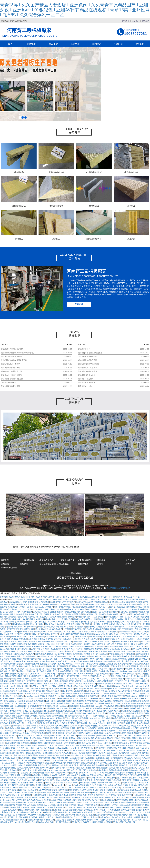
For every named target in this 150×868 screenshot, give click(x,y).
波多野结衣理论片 (77, 604)
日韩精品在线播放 (117, 679)
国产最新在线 (37, 609)
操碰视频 (125, 711)
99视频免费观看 (98, 733)
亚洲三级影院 (13, 810)
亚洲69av (88, 674)
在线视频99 (111, 778)
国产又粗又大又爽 (23, 768)
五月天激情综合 (22, 691)
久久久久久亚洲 (91, 642)
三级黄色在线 (57, 800)
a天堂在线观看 (100, 738)
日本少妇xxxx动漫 (137, 807)
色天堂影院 (106, 612)
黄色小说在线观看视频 (88, 684)
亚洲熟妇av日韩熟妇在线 (138, 785)
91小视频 (19, 689)
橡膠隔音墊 (25, 547)
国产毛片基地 (142, 666)
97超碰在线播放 (41, 689)
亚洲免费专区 (133, 659)
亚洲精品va (4, 788)
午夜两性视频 (21, 815)
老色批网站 (92, 736)
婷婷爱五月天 (10, 703)
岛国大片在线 (120, 802)
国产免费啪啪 (140, 773)
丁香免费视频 (127, 760)
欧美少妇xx (102, 736)
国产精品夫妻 (142, 736)
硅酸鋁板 (5, 564)
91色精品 (53, 686)
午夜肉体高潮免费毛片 (63, 624)
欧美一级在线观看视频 (45, 810)
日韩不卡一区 (78, 748)
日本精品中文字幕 (15, 711)
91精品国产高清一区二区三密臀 (116, 629)
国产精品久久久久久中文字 (122, 817)
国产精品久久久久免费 (28, 770)
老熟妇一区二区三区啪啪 (106, 745)
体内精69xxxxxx (126, 671)
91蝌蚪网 (97, 698)
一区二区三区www (113, 721)
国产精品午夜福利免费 (141, 649)
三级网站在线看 (9, 691)
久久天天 (99, 743)
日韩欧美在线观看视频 (61, 711)
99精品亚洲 (127, 698)
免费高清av (82, 679)
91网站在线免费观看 (113, 733)
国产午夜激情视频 (129, 666)
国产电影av (64, 793)
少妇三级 (83, 676)
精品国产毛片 (109, 802)
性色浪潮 (82, 622)
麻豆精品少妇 (107, 614)
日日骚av (17, 612)
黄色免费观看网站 (64, 703)
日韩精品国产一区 (101, 689)
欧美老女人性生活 (93, 691)
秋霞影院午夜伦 (30, 599)
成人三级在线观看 (13, 807)
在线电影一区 (137, 698)
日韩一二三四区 (80, 817)
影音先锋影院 (105, 674)
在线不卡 (57, 659)
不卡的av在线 (129, 654)
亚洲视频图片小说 (53, 696)
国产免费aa (61, 609)
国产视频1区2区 (99, 758)
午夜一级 (136, 815)
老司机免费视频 (56, 736)
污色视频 (94, 726)
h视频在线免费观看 (122, 642)
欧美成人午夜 (17, 637)
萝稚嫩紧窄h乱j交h (27, 629)
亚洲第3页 (21, 731)
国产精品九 (86, 800)
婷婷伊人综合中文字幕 (108, 820)
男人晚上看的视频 (128, 810)
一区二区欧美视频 (21, 817)
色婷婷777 (59, 760)
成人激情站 (103, 726)
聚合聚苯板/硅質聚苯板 (50, 564)
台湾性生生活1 (115, 602)
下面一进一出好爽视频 (117, 604)
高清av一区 (126, 812)
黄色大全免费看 (16, 659)
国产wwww (58, 656)
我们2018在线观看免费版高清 (82, 634)
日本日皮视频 (29, 741)
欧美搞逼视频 (131, 607)
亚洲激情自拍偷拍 (97, 775)
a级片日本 (50, 760)
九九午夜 (146, 664)
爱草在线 (6, 758)
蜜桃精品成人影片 (91, 810)
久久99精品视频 (92, 639)
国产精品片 (40, 624)
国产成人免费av (110, 750)
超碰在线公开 (120, 644)
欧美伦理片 (37, 775)
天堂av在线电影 (20, 820)
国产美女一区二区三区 (40, 686)
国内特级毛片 (56, 713)
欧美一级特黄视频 (61, 738)
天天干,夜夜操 (56, 773)
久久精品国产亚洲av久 (104, 627)
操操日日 (84, 778)
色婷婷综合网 (11, 674)
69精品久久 (128, 758)
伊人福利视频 (98, 790)
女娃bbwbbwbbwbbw (64, 748)
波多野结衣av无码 (91, 651)
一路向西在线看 (27, 619)
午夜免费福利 (122, 599)
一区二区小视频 (99, 721)
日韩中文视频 (134, 684)
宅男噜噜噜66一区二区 (64, 642)
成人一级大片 (22, 651)
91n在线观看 (13, 607)
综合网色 (34, 790)
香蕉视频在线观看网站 (32, 765)
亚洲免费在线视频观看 (81, 822)
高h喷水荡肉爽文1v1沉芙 (113, 693)
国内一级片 (25, 748)
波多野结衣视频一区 (106, 619)
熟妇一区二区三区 (37, 607)
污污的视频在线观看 (130, 755)
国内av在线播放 (9, 795)
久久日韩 (38, 785)
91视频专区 (7, 733)
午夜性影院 (108, 661)
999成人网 (25, 728)
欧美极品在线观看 (13, 728)
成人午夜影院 (85, 783)
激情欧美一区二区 (61, 810)
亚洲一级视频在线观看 (114, 758)
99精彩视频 (82, 617)
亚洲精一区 (97, 612)
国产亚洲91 (94, 763)
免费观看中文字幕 (30, 659)
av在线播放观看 (107, 686)
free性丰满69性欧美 (35, 651)
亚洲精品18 (137, 780)
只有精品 (102, 671)
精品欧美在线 (77, 795)
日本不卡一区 (130, 822)
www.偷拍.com (95, 718)
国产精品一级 (50, 731)
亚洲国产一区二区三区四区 (69, 676)
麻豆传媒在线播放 (135, 738)
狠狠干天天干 (96, 706)
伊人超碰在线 (44, 602)
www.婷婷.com (60, 770)
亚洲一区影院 (112, 736)
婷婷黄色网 (22, 676)
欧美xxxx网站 (20, 622)
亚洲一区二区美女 (61, 778)
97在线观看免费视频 (30, 755)
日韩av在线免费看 (80, 696)
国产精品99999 (29, 718)
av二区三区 (12, 669)
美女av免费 (17, 721)
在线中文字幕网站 (102, 649)
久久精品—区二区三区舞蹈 (134, 716)
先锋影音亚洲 (48, 738)
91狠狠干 (102, 609)
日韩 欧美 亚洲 (60, 750)
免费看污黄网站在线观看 (41, 758)
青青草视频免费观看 (30, 602)
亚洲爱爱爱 (133, 612)
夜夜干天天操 (93, 741)
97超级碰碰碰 (132, 731)
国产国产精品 (125, 768)
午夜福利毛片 (89, 748)
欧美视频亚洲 (133, 718)
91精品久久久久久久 (106, 642)
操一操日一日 (88, 716)
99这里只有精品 (93, 817)
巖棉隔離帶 (83, 564)
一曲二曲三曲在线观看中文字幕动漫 (122, 726)
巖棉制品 (5, 560)
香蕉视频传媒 (120, 773)
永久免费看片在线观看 (101, 755)
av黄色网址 (22, 674)
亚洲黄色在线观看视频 (88, 728)
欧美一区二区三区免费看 (19, 738)
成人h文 (11, 760)
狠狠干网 (50, 733)
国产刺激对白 (79, 669)
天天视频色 (18, 718)
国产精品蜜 (138, 721)
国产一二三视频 (84, 644)
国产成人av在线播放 (124, 624)
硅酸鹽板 (24, 564)
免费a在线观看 (45, 721)
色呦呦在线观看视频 (81, 785)
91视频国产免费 (139, 760)
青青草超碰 (127, 637)
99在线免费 (59, 637)
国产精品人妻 (116, 698)
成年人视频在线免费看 (125, 800)
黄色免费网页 (56, 693)
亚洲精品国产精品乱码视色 (49, 627)
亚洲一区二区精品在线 (116, 713)
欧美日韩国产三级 (13, 743)
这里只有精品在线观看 (101, 666)
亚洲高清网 (82, 736)
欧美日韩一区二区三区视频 (135, 646)
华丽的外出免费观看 (59, 765)
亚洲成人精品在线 (13, 619)
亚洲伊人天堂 (10, 689)
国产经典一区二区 (121, 627)
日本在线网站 (26, 713)
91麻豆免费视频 (58, 815)
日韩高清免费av (130, 661)
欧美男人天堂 (71, 609)
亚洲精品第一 (124, 765)
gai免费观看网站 (73, 763)
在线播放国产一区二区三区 (25, 681)
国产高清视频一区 (101, 716)
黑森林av (41, 639)
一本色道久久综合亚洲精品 (95, 664)
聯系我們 (146, 21)
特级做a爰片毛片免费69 (135, 696)
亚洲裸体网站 (71, 666)
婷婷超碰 (136, 671)
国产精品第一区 (12, 693)
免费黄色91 (19, 797)
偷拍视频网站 (101, 765)
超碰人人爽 (109, 807)
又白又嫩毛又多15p (54, 701)
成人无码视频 (8, 612)
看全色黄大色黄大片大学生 (72, 649)
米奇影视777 (41, 718)
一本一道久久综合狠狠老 (119, 689)
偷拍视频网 (108, 822)
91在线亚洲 (135, 617)
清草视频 (52, 689)
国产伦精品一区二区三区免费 (84, 750)
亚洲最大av (7, 755)
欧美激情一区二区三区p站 (135, 669)
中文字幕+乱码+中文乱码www (124, 741)
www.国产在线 (63, 599)
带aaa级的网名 (132, 802)
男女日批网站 (85, 656)
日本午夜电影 (116, 755)
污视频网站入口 (127, 721)
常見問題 (118, 44)
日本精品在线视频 (70, 736)
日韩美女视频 (20, 701)
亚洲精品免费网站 (43, 681)
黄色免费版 (46, 800)
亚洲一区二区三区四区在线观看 (43, 748)
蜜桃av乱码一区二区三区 (44, 632)
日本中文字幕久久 (68, 602)
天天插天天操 (71, 733)
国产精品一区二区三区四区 (88, 773)
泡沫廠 (76, 547)
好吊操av (129, 763)
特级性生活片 (11, 642)
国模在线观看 (89, 649)
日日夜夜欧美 (20, 763)
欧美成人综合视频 (46, 822)
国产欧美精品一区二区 (59, 614)
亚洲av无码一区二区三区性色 (74, 639)
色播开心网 (128, 686)
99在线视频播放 (53, 728)
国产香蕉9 (35, 666)
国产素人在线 (86, 758)
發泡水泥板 (130, 560)
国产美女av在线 (113, 671)
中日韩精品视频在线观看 (19, 684)
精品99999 (65, 728)
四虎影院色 (107, 760)
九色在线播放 (115, 810)
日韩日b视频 (139, 644)
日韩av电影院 (115, 649)
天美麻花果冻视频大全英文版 (42, 807)
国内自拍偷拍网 (95, 637)
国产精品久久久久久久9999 (81, 721)
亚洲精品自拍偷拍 (105, 622)
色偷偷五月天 (42, 805)
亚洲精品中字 (18, 723)
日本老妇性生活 (50, 609)
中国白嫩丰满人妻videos (71, 693)
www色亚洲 (60, 731)
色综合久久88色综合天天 (53, 629)
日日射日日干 (74, 778)
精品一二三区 (36, 679)
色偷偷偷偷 (55, 793)
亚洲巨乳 (28, 797)
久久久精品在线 (105, 701)
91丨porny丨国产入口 (95, 659)
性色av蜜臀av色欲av (27, 810)
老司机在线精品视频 (72, 612)
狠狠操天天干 (8, 696)
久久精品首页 (143, 661)
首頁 (10, 44)
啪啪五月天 (77, 708)
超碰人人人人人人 (138, 768)
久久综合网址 (15, 750)
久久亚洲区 (85, 802)
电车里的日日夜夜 (13, 713)
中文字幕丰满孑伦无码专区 (138, 681)
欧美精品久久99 (106, 741)
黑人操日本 (50, 624)
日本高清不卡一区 (103, 669)
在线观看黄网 (13, 773)
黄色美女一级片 (120, 651)
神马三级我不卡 (138, 812)
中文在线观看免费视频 (85, 632)
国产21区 (61, 664)
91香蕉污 (137, 624)
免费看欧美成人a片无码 (68, 698)
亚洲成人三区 (126, 649)
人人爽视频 (19, 599)
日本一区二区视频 (42, 614)
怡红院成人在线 (140, 632)
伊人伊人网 (121, 750)
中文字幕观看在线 (116, 656)
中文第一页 (50, 637)
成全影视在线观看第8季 (107, 770)
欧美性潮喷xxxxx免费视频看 (133, 706)
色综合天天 (4, 684)
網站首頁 (126, 21)
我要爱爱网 (142, 775)
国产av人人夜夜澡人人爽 (108, 753)
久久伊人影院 (64, 634)
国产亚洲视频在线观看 (58, 617)
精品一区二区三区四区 (57, 666)
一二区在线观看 (63, 604)
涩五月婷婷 (15, 758)
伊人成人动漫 (71, 731)
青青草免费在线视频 (107, 639)
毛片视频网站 (123, 664)
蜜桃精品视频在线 (106, 651)
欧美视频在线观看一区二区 (92, 693)
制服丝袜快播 (49, 820)
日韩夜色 (74, 773)
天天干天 (141, 820)
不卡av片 (66, 721)
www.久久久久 (59, 785)
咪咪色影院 (58, 632)
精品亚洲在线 (80, 659)
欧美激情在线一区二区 (90, 812)
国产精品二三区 (106, 763)
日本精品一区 (24, 607)
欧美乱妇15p (84, 775)
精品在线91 (64, 790)
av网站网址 (36, 649)
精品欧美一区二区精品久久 (38, 617)
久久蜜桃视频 (25, 758)
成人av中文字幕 (97, 802)
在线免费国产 (88, 795)
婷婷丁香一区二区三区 (100, 654)
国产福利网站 (100, 748)
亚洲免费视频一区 (50, 654)
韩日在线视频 (73, 797)
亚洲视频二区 (15, 783)
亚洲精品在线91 (15, 602)
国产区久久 (28, 698)
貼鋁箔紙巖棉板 (85, 560)
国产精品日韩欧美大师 (59, 797)
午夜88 (60, 686)
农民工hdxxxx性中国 (16, 822)
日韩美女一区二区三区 (46, 644)
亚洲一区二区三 (45, 711)
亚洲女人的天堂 (90, 703)
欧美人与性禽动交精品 (112, 711)
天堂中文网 (69, 718)
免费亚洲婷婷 (11, 609)
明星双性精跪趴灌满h (23, 775)
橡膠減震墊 (34, 547)
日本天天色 (19, 760)
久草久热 (96, 674)
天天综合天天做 (45, 716)
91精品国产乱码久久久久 (97, 713)
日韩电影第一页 (121, 619)
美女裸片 (39, 654)
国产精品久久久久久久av (10, 661)
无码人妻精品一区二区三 (49, 634)
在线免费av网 (23, 642)
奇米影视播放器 (48, 642)
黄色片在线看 (121, 778)
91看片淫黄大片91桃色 (134, 679)
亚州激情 (67, 775)
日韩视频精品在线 (121, 684)
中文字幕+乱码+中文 (54, 639)
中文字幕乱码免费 (79, 671)
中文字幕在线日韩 (116, 654)
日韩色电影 (17, 755)
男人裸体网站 (98, 629)
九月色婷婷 (82, 609)
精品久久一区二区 (114, 812)
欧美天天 (101, 708)
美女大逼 (39, 629)
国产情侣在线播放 (31, 706)
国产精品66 (96, 800)
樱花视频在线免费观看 (100, 602)
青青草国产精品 (136, 765)
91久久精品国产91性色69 (57, 622)
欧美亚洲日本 (59, 733)
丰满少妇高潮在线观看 (30, 656)
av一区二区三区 (29, 637)
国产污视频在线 (78, 703)
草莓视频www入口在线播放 (75, 820)
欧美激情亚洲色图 (129, 703)
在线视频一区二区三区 (24, 802)
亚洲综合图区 (79, 642)
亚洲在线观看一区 (52, 708)
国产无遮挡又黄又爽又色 (17, 617)
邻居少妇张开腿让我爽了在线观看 (52, 723)
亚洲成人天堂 (116, 666)
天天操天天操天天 (75, 716)
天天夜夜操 (31, 805)
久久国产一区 (104, 607)
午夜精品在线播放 (50, 604)
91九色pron (31, 815)
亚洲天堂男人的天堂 (34, 604)
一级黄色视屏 (13, 770)
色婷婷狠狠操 (18, 741)
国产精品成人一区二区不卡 (77, 770)
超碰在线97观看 (115, 795)
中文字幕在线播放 (31, 723)
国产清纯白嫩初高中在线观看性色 (40, 778)
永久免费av (144, 718)
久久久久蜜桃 (141, 788)
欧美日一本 (74, 728)
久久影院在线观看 (101, 681)
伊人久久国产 (88, 689)
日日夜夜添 (40, 783)
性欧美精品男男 (9, 802)
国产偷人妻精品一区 (59, 716)
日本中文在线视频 (70, 743)
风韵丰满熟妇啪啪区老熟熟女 (23, 624)
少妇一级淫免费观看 (24, 795)
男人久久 (79, 689)
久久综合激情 (134, 711)
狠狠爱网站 (22, 778)
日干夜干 (140, 622)
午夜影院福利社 (79, 627)
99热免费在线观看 (82, 718)
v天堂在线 (41, 661)
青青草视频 (70, 723)
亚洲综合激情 (113, 632)
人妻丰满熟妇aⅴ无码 (137, 770)
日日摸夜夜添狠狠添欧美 (53, 743)
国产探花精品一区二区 (127, 736)
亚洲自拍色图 (63, 805)
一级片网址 (96, 624)
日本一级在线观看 (26, 632)
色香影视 (98, 760)
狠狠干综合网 (61, 644)
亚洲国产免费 (116, 723)
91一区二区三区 (62, 706)
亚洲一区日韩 (116, 676)
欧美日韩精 (116, 760)
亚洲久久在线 (72, 644)
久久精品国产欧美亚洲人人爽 (103, 644)
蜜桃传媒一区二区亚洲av (71, 758)
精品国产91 (20, 716)
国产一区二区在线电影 (124, 639)
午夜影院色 (117, 614)
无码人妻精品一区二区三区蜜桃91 (57, 651)
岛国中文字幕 (127, 795)
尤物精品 (30, 701)
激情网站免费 (103, 728)
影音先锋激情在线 (126, 632)
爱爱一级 (130, 644)
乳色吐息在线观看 (40, 698)
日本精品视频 (73, 622)
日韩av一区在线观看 (12, 656)
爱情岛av (72, 738)
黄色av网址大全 (14, 745)
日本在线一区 (86, 793)
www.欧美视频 (39, 696)
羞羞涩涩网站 (10, 805)
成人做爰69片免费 (108, 800)
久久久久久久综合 (34, 800)
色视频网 (44, 666)
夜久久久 (141, 674)
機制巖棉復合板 (46, 560)
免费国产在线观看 (141, 763)
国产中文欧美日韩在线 (136, 619)
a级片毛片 (49, 783)
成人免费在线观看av (8, 780)
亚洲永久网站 (70, 815)
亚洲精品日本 (53, 698)
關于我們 (32, 44)
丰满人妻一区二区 (85, 698)
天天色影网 (25, 807)
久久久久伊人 (136, 693)
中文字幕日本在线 (133, 797)
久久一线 (106, 676)
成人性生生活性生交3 (38, 728)
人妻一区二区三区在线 (44, 750)
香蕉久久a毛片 (92, 671)
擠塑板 (41, 547)
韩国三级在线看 (82, 723)
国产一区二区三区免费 (118, 681)
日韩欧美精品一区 (62, 802)
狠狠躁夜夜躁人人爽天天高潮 (80, 790)
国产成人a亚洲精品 (118, 607)
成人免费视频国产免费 (18, 788)
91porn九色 (119, 686)
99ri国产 (103, 812)
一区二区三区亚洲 (24, 609)
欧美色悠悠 (93, 770)
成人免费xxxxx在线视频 (62, 671)
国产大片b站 (85, 654)
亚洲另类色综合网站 (87, 765)
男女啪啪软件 (47, 785)
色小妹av (69, 785)
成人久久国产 (82, 731)
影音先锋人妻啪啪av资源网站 (28, 664)
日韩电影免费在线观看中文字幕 (85, 619)
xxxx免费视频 (33, 780)
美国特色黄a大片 (118, 669)
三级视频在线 (112, 664)
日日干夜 (88, 624)
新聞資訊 (97, 44)
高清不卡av (82, 713)
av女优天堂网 (73, 765)
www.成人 (29, 696)
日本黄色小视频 (70, 632)
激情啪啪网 (72, 617)
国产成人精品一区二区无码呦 (130, 753)
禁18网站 (26, 679)
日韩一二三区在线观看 (96, 617)
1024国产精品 (57, 775)
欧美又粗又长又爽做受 (97, 731)
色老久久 (109, 708)
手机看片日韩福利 (31, 822)
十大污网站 (130, 773)
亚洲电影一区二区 (46, 656)
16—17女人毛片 (103, 679)
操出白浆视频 (142, 676)
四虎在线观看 (108, 785)
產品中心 (53, 44)
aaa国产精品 (75, 802)
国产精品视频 (86, 612)
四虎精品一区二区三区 (100, 656)
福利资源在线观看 (81, 637)
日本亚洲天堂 (118, 661)
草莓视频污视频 (36, 684)
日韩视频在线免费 (95, 676)
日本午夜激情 (21, 800)
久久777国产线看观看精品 (48, 790)
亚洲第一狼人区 (93, 780)
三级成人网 (60, 820)
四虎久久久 (124, 612)
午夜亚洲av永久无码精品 (84, 681)
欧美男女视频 (123, 770)
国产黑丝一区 (10, 815)
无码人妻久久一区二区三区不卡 (120, 634)
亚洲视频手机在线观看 (18, 644)
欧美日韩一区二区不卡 (11, 748)
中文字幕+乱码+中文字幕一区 (96, 604)
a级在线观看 (74, 706)
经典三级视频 (19, 696)
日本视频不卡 (104, 810)
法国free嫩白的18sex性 (52, 753)
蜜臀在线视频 (141, 733)
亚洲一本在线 (132, 604)
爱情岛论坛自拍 (119, 763)
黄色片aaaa (143, 778)
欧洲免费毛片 (44, 793)
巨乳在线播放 (79, 701)
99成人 (110, 738)
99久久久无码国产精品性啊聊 (56, 646)
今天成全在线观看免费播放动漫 (91, 797)
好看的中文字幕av (28, 750)
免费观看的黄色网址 (105, 684)
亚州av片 (35, 634)
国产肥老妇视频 (77, 651)
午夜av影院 (7, 741)
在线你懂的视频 (104, 723)
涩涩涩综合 (78, 760)
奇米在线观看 (118, 701)
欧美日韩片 (46, 775)
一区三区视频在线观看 (132, 701)
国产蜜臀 (76, 654)
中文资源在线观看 (29, 726)
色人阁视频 (88, 807)
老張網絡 (57, 547)
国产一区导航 (20, 708)
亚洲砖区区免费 (21, 793)
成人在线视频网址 (62, 726)
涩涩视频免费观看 (76, 810)
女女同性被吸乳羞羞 (23, 649)
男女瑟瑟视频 (12, 646)
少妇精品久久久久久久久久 (24, 654)
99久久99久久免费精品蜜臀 (96, 788)
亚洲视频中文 (55, 602)
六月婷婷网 (33, 639)
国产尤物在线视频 (59, 763)
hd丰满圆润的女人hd (47, 706)
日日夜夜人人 (117, 637)
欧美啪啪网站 (75, 793)
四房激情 (115, 612)
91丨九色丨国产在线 (64, 619)
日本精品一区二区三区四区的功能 (124, 805)
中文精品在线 (105, 817)
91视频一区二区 (124, 617)
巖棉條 (128, 564)
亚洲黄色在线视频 (84, 733)
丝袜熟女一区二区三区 (26, 669)
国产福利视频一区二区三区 (35, 760)
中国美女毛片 (92, 622)
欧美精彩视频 (39, 619)
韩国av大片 (69, 637)
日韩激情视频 (37, 743)
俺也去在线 (85, 763)
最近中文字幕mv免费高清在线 (74, 691)
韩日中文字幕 (119, 696)
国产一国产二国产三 (71, 656)
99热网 (71, 646)
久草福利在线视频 (44, 815)
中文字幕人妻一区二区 (37, 788)
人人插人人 (92, 679)
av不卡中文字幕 (35, 691)
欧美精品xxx (17, 733)
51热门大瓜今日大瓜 (27, 693)
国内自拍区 (7, 698)
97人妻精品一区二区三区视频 (38, 674)
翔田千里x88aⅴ (66, 696)
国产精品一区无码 (133, 750)
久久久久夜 (66, 753)
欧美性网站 (111, 599)
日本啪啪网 (49, 607)
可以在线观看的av (63, 780)
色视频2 (108, 797)
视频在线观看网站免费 (85, 738)
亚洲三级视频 (105, 805)
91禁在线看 (120, 745)
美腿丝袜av (105, 698)
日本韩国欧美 (42, 599)
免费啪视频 (42, 770)
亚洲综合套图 (69, 686)
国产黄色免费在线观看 (115, 646)
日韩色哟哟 (90, 627)
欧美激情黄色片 (50, 703)
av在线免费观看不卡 (29, 745)
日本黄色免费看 (46, 671)
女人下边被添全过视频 (79, 741)
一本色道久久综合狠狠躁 (112, 706)
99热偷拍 (74, 775)
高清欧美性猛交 (116, 793)
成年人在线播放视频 (8, 651)
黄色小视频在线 (35, 642)
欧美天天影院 (141, 748)
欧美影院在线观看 (44, 763)
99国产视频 (113, 815)
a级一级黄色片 (60, 607)
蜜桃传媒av (98, 661)
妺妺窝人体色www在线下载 (119, 691)
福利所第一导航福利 (113, 703)
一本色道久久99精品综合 (84, 646)
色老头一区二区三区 (30, 711)
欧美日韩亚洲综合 (120, 718)
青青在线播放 (32, 627)
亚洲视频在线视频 (39, 795)
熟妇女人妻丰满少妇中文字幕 (47, 669)
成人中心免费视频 (65, 654)
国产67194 (93, 723)
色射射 (94, 783)
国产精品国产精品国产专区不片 (41, 817)
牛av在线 (10, 718)
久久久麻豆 (39, 812)
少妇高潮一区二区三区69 (10, 666)
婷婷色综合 (45, 649)
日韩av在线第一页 (129, 676)
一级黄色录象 (57, 721)
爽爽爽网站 (56, 758)
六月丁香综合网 (135, 664)
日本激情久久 (116, 674)
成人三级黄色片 (40, 622)
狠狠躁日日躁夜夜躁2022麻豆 (115, 659)
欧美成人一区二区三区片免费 (34, 733)
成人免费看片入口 (63, 661)
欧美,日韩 (87, 711)
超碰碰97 (30, 785)
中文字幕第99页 (71, 679)
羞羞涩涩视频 (85, 706)
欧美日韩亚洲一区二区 (97, 778)
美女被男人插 (21, 805)
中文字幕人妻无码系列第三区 (62, 681)
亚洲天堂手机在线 (23, 686)
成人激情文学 (75, 726)
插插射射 (41, 708)
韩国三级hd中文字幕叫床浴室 (88, 805)
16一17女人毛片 (115, 783)
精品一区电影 (33, 793)
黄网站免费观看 (10, 676)
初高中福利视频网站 (71, 783)
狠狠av (41, 755)
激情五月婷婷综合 (109, 624)
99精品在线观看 (119, 708)
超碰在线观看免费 (128, 733)
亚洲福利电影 (109, 790)
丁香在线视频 (112, 748)
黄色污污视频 (131, 775)
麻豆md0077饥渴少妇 (101, 793)
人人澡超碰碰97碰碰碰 (35, 731)
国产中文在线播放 (92, 701)
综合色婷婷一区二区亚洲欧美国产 (29, 753)
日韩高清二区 (78, 624)
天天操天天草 (103, 783)
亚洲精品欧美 (75, 599)
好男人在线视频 (96, 785)
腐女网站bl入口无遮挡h (139, 790)
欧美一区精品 (97, 711)
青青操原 (82, 743)
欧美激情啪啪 (61, 689)
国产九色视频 (114, 768)
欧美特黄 (30, 614)
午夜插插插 (106, 637)
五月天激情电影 (66, 708)
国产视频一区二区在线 (74, 807)
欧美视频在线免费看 (100, 768)
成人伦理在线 (100, 646)
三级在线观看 (26, 743)
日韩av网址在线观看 (122, 807)
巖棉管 (100, 564)
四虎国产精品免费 (107, 773)
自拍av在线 (58, 783)
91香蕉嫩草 (32, 644)
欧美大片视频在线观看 (41, 713)
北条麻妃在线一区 (28, 783)
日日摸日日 (52, 805)
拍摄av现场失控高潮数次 (63, 817)
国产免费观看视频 (57, 679)
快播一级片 (68, 760)
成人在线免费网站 (133, 708)
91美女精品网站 (68, 659)
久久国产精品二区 (10, 731)
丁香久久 (104, 691)
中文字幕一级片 (6, 721)
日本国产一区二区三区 (98, 599)
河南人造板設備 (67, 547)
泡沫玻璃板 (64, 564)
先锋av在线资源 (20, 614)
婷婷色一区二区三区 (10, 632)
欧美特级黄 (134, 629)
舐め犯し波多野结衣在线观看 (82, 661)
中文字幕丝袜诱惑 (73, 768)
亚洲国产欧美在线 (129, 674)
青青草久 (30, 622)
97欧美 (69, 750)
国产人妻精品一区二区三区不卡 (66, 684)
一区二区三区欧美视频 (63, 822)
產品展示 (136, 21)
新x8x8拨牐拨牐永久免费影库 (133, 602)
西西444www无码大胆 (135, 651)
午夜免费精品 (56, 649)
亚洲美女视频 (112, 765)
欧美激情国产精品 (34, 676)
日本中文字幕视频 (58, 768)
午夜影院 (67, 629)
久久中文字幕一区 (7, 793)
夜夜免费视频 (10, 716)
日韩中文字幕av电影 (31, 721)
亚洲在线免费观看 (106, 696)
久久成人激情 (65, 795)
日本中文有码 (79, 664)
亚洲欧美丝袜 (17, 679)
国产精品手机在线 (75, 614)
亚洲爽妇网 (11, 753)
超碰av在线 (80, 815)
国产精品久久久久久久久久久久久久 (60, 788)
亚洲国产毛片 (141, 810)
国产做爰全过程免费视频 (88, 753)
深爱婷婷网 (60, 718)
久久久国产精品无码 (41, 612)
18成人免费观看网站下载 (86, 745)
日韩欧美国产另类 (136, 627)
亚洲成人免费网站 (120, 738)
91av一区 (35, 671)
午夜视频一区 (133, 778)
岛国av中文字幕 (24, 671)
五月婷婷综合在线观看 (17, 785)
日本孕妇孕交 (50, 619)
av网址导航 (90, 743)
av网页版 (45, 797)
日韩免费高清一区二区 (92, 614)
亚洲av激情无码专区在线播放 (80, 755)
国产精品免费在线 (137, 614)
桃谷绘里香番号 (128, 723)
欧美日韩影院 (98, 807)
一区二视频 (52, 599)
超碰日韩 (10, 627)
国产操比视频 (88, 760)
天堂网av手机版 (66, 627)
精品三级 (66, 773)
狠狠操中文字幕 (93, 820)
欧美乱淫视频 (93, 696)
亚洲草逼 (22, 604)
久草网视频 (130, 713)
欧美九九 (50, 770)
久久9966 (137, 758)
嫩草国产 (8, 624)
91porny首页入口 (101, 634)
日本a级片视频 (111, 617)
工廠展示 (75, 44)
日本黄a (127, 693)
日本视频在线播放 (25, 736)
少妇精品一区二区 (85, 666)
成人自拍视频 (17, 698)
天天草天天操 (128, 793)
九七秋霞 (71, 689)
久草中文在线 (27, 612)
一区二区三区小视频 (43, 741)
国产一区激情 (86, 768)
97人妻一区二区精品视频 (116, 731)
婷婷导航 (72, 805)
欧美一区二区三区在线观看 (20, 634)
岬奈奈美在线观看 (120, 743)
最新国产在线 (128, 783)
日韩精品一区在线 (116, 716)
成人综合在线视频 (121, 785)
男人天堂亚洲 (8, 820)
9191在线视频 (105, 780)
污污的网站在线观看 (8, 664)
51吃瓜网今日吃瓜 (43, 693)
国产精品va (17, 726)
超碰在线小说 (24, 790)
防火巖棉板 (49, 547)
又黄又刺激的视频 (128, 788)
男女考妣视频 (67, 701)
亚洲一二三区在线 (17, 706)
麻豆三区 (140, 726)
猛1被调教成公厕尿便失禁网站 (57, 755)
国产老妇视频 (90, 669)
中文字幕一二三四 (119, 797)
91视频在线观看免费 (35, 820)
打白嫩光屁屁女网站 (50, 676)
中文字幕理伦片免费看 (45, 726)
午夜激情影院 (8, 614)
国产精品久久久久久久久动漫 (124, 622)
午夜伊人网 (142, 607)
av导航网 (110, 609)
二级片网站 (116, 780)
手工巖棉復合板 (27, 560)
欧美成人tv (4, 602)
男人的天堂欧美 (76, 711)
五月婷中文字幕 (114, 788)
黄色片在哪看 (13, 790)
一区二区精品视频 (74, 812)
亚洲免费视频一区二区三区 (44, 802)
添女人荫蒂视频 (31, 716)
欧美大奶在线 (95, 686)
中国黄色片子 (31, 763)
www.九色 (35, 768)
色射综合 (43, 664)
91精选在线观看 (38, 646)
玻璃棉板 (101, 560)
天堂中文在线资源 (135, 743)
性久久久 (45, 679)
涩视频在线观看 (60, 812)
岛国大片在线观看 (82, 686)
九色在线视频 (48, 684)
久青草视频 (77, 800)
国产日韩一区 (21, 703)
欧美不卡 (99, 750)
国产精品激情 (136, 691)
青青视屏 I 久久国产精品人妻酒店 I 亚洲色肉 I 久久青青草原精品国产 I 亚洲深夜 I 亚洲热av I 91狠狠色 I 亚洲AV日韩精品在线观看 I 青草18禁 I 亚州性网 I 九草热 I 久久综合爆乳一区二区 (75, 10)
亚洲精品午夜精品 (83, 602)
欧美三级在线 (135, 642)
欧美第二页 (37, 797)
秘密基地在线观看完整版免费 (16, 639)
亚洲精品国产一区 (101, 795)
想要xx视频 (85, 726)
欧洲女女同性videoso (28, 661)
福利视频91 (52, 664)
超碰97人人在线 (140, 634)
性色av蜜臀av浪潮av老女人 (139, 599)
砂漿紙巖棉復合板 (9, 568)
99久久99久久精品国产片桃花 (11, 765)
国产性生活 (55, 674)
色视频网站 (138, 817)
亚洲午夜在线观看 (122, 790)
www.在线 (51, 718)
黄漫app (74, 753)
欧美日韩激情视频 (66, 669)
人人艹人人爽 (22, 780)
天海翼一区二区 (20, 627)
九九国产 (36, 736)
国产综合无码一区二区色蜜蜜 (126, 609)
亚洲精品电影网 (53, 795)
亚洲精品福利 (138, 795)
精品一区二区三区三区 (66, 745)
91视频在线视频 (97, 822)
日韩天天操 (46, 765)
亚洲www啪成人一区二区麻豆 (72, 674)
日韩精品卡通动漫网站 (60, 741)
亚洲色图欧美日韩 (57, 612)
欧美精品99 (49, 812)
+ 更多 (70, 344)
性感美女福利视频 (125, 815)
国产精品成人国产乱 (47, 780)
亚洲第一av (7, 726)
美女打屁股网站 (36, 738)
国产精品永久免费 (90, 708)
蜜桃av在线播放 (25, 646)
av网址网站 (108, 743)
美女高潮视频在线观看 (25, 812)
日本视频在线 (92, 609)
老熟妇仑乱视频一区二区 (127, 820)
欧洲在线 (85, 599)
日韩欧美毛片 (127, 780)
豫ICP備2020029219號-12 (118, 588)
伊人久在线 (90, 815)
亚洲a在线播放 (40, 701)
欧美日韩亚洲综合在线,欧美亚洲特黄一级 (82, 607)
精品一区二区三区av (45, 659)
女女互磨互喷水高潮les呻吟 (119, 728)
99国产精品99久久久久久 (52, 691)
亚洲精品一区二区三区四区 (115, 775)
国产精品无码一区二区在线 (81, 629)
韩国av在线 (50, 661)
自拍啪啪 (101, 703)
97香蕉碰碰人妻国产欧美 (29, 773)
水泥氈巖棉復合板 (67, 560)
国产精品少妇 (144, 659)
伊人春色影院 (29, 689)
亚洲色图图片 (44, 773)
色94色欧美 (141, 703)
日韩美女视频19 (101, 632)
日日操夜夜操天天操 (78, 780)
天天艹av (126, 614)
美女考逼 (69, 664)
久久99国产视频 (135, 689)
